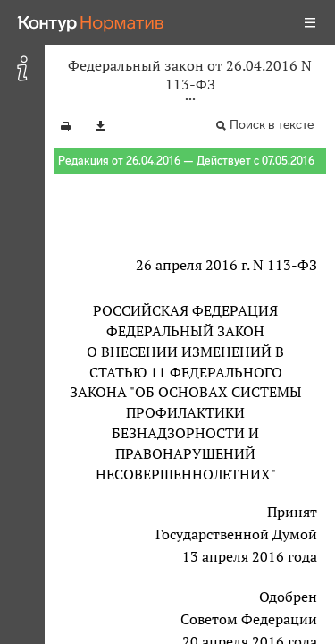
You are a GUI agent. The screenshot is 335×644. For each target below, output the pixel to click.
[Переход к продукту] (91, 22)
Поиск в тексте (272, 125)
